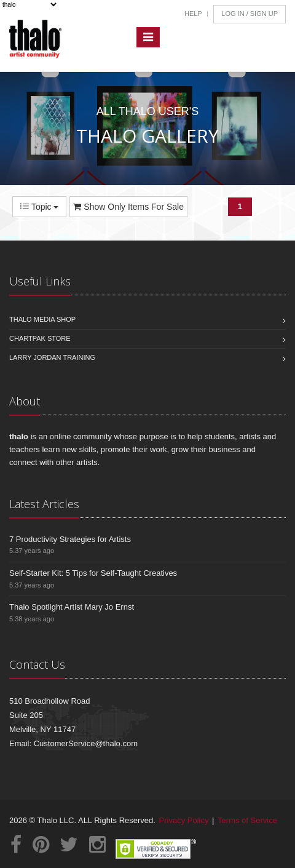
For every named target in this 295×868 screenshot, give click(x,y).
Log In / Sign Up (250, 14)
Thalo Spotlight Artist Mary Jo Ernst (72, 607)
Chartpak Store (40, 338)
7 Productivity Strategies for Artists (70, 539)
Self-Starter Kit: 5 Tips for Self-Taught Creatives (93, 573)
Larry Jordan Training (52, 357)
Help (193, 14)
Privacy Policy (184, 820)
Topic (39, 207)
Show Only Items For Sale (128, 207)
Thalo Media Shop (42, 319)
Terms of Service (247, 820)
